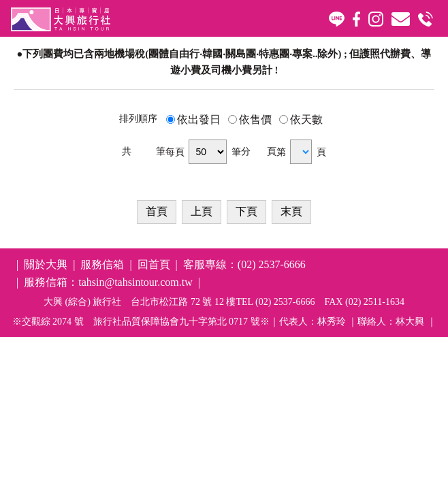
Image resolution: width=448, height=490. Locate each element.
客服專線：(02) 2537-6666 (244, 264)
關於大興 (46, 264)
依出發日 (199, 119)
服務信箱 (102, 264)
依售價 (255, 119)
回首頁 (154, 264)
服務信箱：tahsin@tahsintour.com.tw (108, 282)
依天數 (306, 119)
